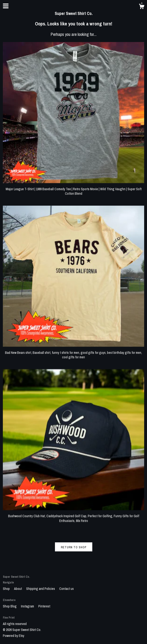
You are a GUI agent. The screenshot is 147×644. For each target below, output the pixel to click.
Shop (7, 589)
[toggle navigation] (6, 6)
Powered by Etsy (14, 636)
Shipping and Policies (41, 589)
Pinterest (44, 606)
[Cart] (142, 7)
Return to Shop (74, 547)
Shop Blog (10, 606)
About (18, 589)
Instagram (28, 606)
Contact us (66, 589)
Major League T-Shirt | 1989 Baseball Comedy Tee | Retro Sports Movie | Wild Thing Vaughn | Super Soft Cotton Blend (73, 189)
